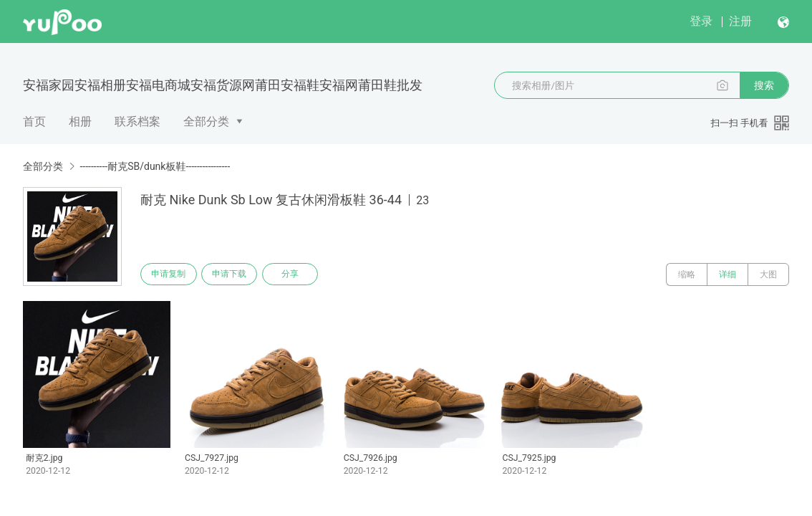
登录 (701, 21)
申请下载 (235, 274)
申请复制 (170, 274)
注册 (740, 21)
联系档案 (137, 121)
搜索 (764, 85)
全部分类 (206, 121)
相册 (80, 121)
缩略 (687, 274)
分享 (299, 274)
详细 (728, 274)
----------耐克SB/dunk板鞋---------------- (155, 166)
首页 (34, 121)
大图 (768, 274)
